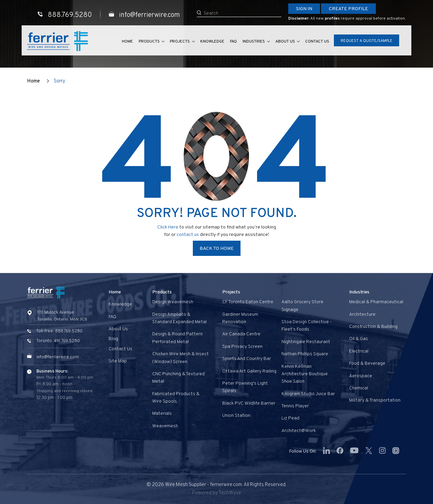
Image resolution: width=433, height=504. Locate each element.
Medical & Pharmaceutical (376, 302)
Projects (172, 42)
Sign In (304, 9)
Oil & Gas (359, 339)
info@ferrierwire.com (58, 357)
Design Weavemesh (173, 302)
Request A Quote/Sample (367, 41)
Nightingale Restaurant (306, 342)
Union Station (236, 416)
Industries (250, 42)
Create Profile (348, 9)
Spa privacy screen (242, 347)
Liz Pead (290, 418)
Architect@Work (299, 431)
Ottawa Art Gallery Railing (249, 371)
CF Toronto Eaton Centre (248, 302)
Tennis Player (295, 406)
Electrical (359, 351)
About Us (283, 42)
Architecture (362, 315)
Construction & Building (373, 327)
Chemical (359, 388)
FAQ (228, 42)
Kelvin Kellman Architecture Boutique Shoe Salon (305, 374)
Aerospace (361, 376)
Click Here (168, 227)
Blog (113, 339)
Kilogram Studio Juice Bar (308, 394)
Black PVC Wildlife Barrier (249, 403)
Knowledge (206, 42)
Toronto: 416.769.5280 (58, 341)
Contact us (317, 42)
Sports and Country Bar (247, 359)
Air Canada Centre (241, 334)
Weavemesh (165, 426)
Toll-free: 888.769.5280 (59, 331)
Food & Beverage (367, 364)
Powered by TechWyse (217, 493)
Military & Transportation (375, 400)
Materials (162, 414)
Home (117, 42)
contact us (188, 235)
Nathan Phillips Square (305, 354)
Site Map (118, 361)
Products (139, 42)
